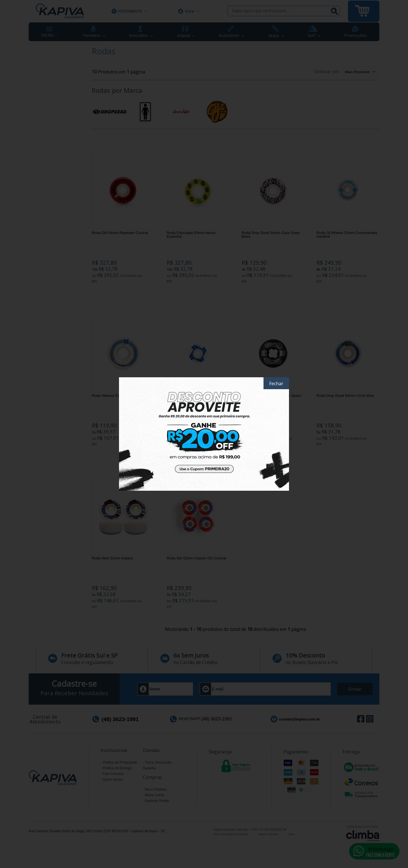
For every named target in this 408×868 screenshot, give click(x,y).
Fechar (276, 384)
